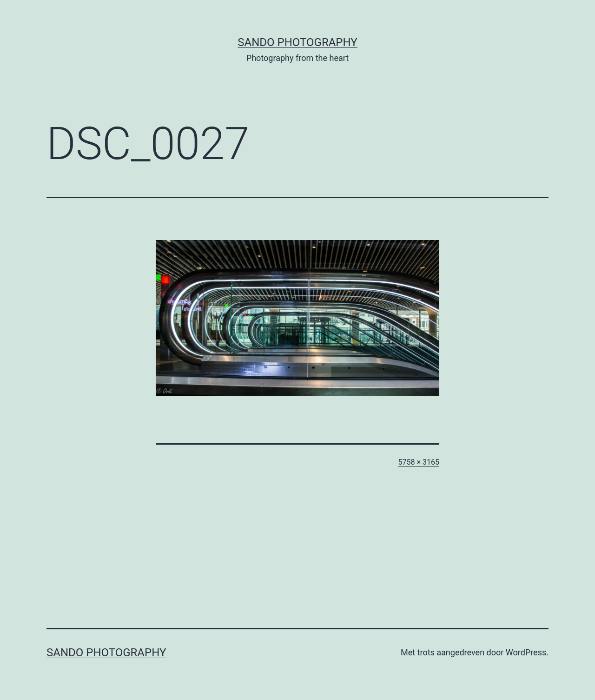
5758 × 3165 (419, 462)
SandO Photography (297, 42)
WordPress (526, 652)
